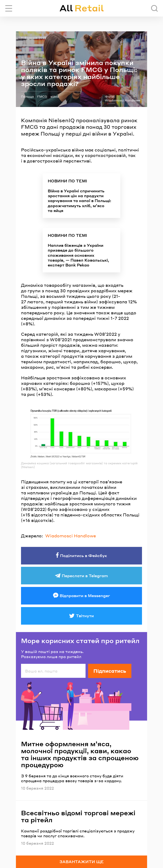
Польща (27, 96)
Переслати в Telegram (85, 576)
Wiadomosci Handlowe (71, 536)
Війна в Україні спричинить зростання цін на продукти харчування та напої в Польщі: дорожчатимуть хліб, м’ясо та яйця (79, 201)
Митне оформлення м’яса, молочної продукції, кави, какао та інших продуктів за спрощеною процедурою (80, 754)
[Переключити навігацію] (9, 8)
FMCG (42, 96)
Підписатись (110, 671)
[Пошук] (154, 8)
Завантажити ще (82, 862)
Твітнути (85, 616)
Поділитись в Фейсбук (84, 555)
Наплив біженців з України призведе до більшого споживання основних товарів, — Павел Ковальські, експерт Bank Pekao (78, 255)
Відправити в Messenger (85, 596)
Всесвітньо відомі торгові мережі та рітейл (78, 816)
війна (55, 96)
